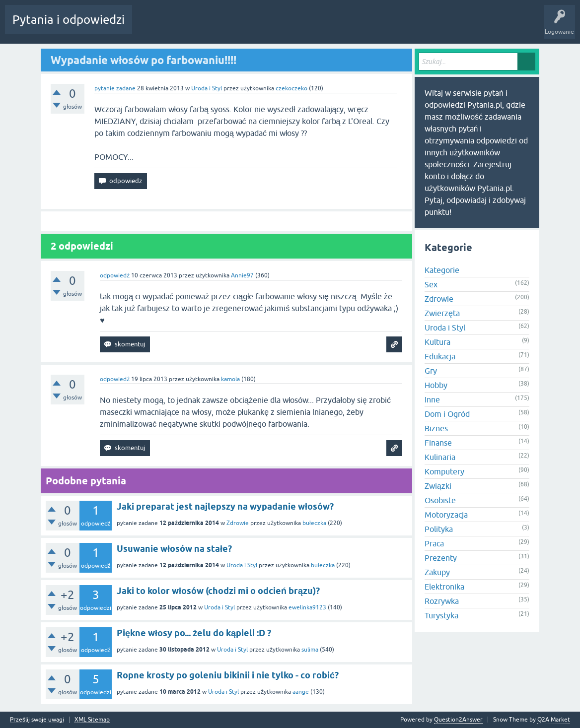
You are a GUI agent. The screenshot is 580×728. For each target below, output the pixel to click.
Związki (438, 486)
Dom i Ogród (447, 414)
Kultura (437, 342)
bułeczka (314, 523)
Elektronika (444, 587)
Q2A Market (554, 720)
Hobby (436, 385)
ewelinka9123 (307, 607)
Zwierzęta (442, 313)
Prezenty (441, 558)
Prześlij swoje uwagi (37, 720)
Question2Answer (458, 720)
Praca (434, 543)
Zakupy (437, 572)
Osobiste (440, 500)
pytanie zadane (115, 88)
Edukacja (440, 356)
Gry (431, 371)
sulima (310, 650)
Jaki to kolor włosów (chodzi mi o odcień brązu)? (218, 591)
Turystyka (441, 615)
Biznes (436, 428)
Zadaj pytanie (292, 27)
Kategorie (442, 270)
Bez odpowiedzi (193, 27)
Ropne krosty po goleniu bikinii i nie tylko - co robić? (228, 675)
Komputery (444, 471)
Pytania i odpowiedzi (69, 20)
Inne (432, 399)
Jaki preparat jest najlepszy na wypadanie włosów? (225, 506)
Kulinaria (440, 457)
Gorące (150, 27)
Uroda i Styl (207, 88)
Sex (431, 284)
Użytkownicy (244, 27)
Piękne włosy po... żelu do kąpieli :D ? (194, 633)
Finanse (438, 443)
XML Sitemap (92, 720)
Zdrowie (238, 523)
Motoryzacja (446, 515)
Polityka (439, 529)
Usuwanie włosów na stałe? (174, 549)
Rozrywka (442, 601)
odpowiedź (115, 275)
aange (301, 692)
